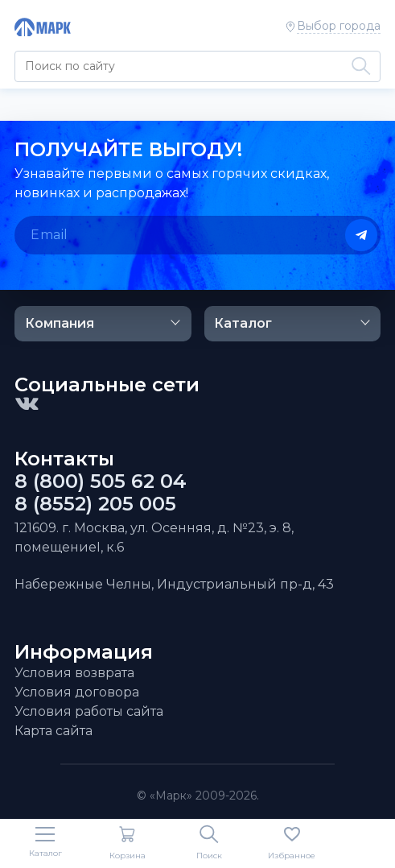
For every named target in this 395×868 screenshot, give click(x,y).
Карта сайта (53, 731)
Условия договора (77, 692)
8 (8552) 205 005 (95, 504)
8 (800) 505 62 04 (101, 482)
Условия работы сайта (89, 711)
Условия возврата (74, 673)
